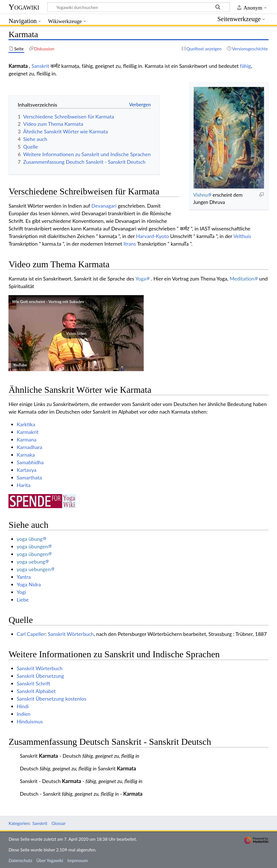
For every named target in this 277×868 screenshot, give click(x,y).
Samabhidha (30, 462)
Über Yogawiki (50, 860)
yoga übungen (32, 546)
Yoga (141, 279)
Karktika (26, 424)
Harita (24, 485)
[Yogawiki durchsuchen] (139, 7)
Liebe (23, 600)
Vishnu (200, 195)
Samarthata (29, 477)
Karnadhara (29, 447)
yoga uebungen (34, 569)
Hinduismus (30, 721)
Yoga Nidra (29, 584)
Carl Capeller (31, 634)
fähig (246, 66)
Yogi (21, 592)
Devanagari (104, 206)
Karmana (26, 439)
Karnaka (26, 455)
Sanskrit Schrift (33, 683)
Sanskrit (40, 66)
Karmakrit (28, 432)
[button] (76, 333)
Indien (24, 714)
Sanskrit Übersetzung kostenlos (51, 699)
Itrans (130, 244)
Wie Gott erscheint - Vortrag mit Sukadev (48, 301)
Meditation (242, 279)
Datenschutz (20, 860)
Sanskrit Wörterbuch (71, 634)
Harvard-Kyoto (153, 236)
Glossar (58, 823)
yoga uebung (31, 562)
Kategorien (19, 823)
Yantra (24, 577)
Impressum (78, 860)
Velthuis (242, 236)
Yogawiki (24, 7)
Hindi (23, 706)
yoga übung (30, 539)
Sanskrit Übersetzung (40, 676)
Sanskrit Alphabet (36, 691)
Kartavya (26, 470)
